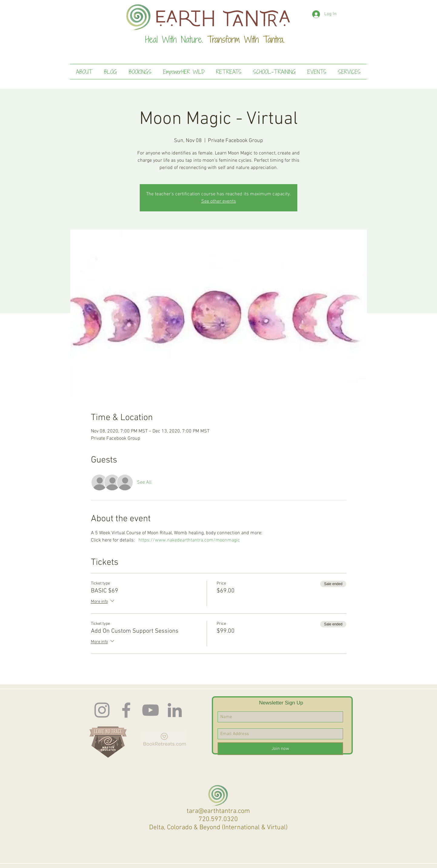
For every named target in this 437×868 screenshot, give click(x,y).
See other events (219, 201)
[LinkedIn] (175, 710)
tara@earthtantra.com (218, 811)
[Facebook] (126, 710)
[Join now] (280, 749)
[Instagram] (102, 710)
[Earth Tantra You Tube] (150, 710)
